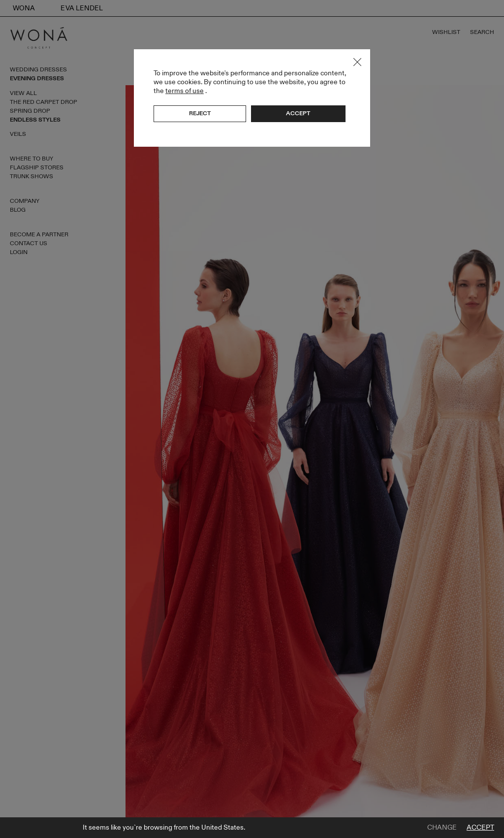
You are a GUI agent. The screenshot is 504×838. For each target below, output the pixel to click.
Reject (200, 113)
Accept (480, 828)
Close (357, 62)
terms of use (185, 91)
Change (442, 828)
